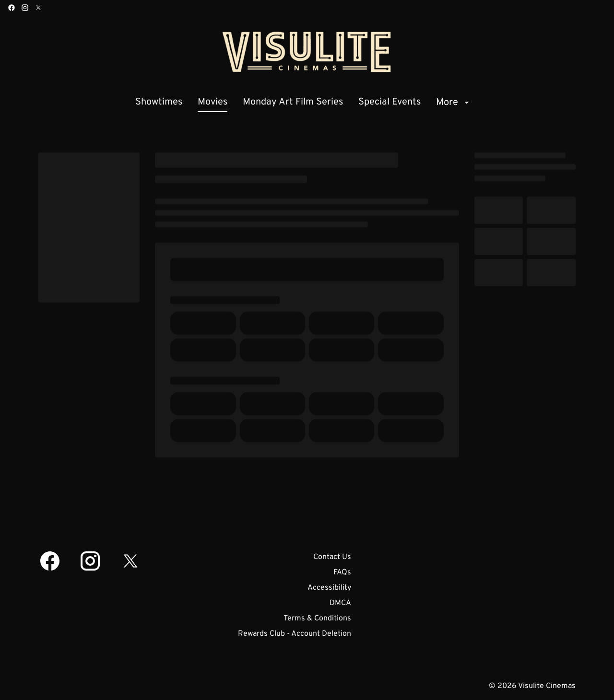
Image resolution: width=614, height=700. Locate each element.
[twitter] (38, 8)
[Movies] (213, 103)
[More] (454, 103)
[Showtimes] (159, 103)
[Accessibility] (329, 588)
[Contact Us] (332, 557)
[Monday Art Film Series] (293, 103)
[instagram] (25, 8)
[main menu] (303, 103)
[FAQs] (342, 572)
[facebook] (12, 8)
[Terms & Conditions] (317, 618)
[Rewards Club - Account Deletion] (295, 634)
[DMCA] (340, 603)
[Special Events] (390, 103)
